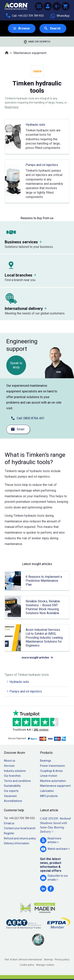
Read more (12, 107)
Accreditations (13, 801)
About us (10, 761)
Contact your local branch (20, 828)
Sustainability (12, 786)
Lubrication (47, 791)
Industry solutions (15, 771)
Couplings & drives (51, 771)
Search (55, 28)
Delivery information (17, 843)
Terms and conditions (17, 781)
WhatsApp (60, 16)
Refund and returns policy (20, 838)
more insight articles (35, 658)
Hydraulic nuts (19, 682)
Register (9, 833)
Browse (24, 28)
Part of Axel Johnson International (23, 960)
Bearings (46, 761)
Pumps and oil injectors (26, 691)
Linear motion (49, 776)
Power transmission (52, 766)
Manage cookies (45, 965)
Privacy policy (62, 960)
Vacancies (10, 796)
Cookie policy (27, 965)
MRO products (49, 796)
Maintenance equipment (30, 53)
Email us (9, 823)
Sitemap (48, 960)
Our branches (12, 776)
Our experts (11, 791)
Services (9, 766)
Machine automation (53, 781)
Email (21, 429)
